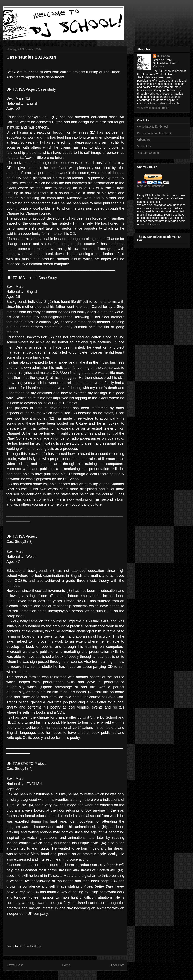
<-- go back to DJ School (153, 126)
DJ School (164, 56)
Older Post (117, 965)
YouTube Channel (148, 153)
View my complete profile (153, 108)
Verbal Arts (144, 146)
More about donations (151, 186)
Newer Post (15, 965)
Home (66, 965)
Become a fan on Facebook (154, 133)
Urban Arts (144, 140)
